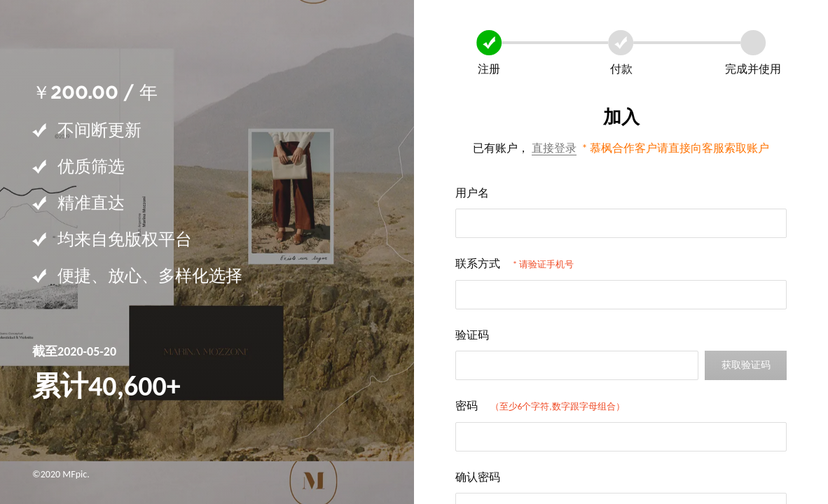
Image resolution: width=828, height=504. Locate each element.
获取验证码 (746, 365)
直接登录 (554, 148)
